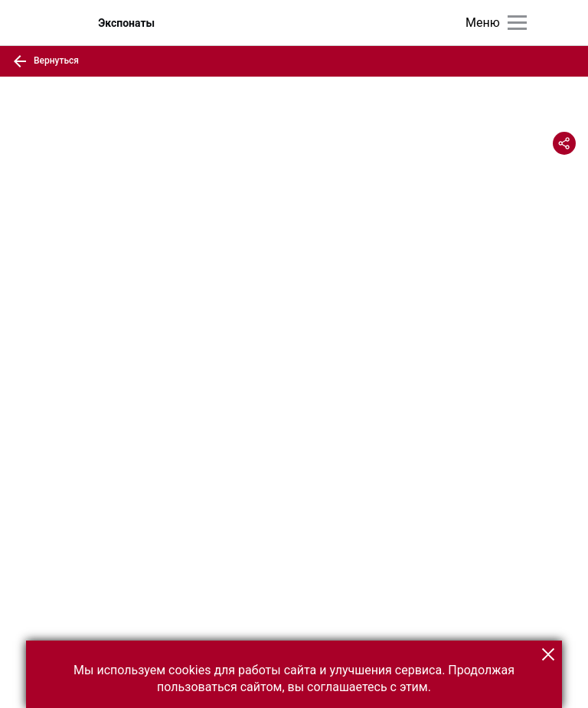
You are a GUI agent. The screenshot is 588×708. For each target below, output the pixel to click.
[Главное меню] (517, 23)
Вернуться (46, 61)
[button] (548, 654)
